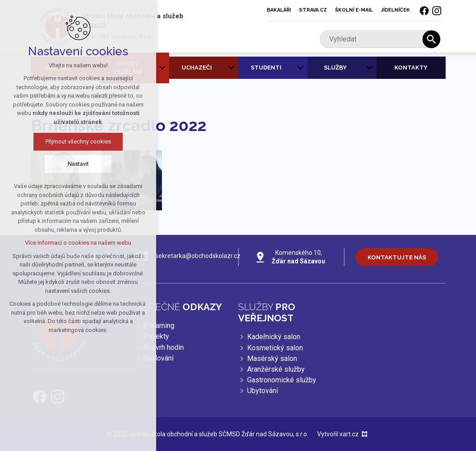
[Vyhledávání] (431, 39)
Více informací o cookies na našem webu (70, 243)
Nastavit (71, 164)
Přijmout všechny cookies (71, 141)
